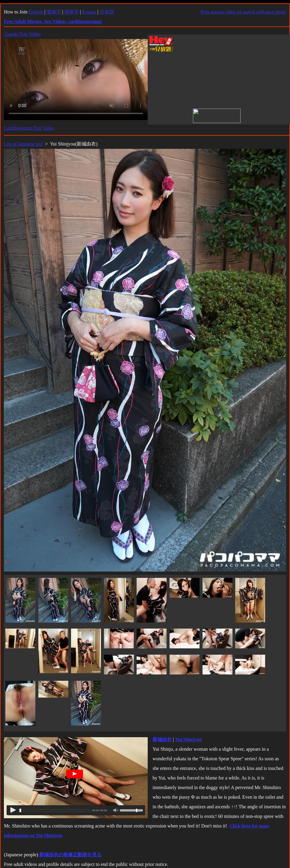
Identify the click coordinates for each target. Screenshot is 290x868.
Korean (89, 12)
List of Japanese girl (23, 144)
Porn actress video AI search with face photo (243, 12)
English (36, 12)
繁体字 (54, 12)
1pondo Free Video (22, 34)
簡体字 (72, 12)
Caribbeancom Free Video (29, 128)
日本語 (107, 12)
